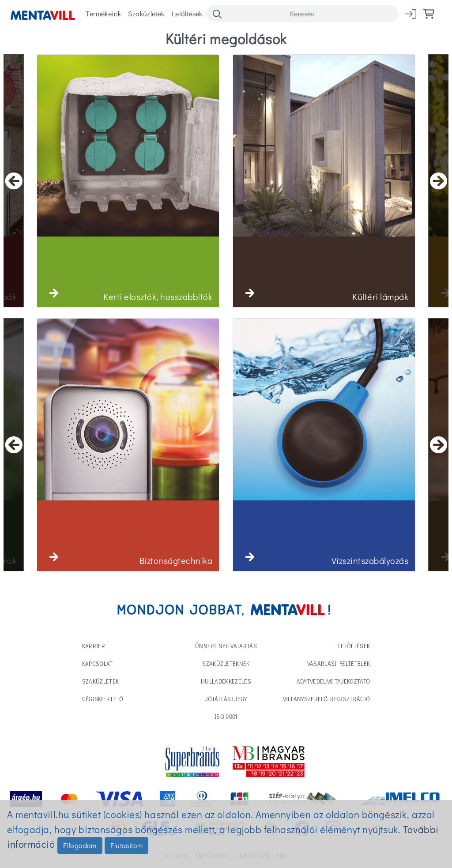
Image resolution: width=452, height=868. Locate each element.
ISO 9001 (226, 716)
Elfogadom (80, 845)
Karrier (94, 646)
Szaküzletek (146, 13)
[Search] (302, 14)
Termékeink (103, 13)
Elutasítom (126, 845)
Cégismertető (103, 699)
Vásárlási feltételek (339, 663)
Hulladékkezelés (226, 681)
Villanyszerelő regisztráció (327, 699)
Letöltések (187, 13)
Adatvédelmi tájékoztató (333, 681)
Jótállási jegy (226, 699)
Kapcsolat (98, 663)
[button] (54, 293)
